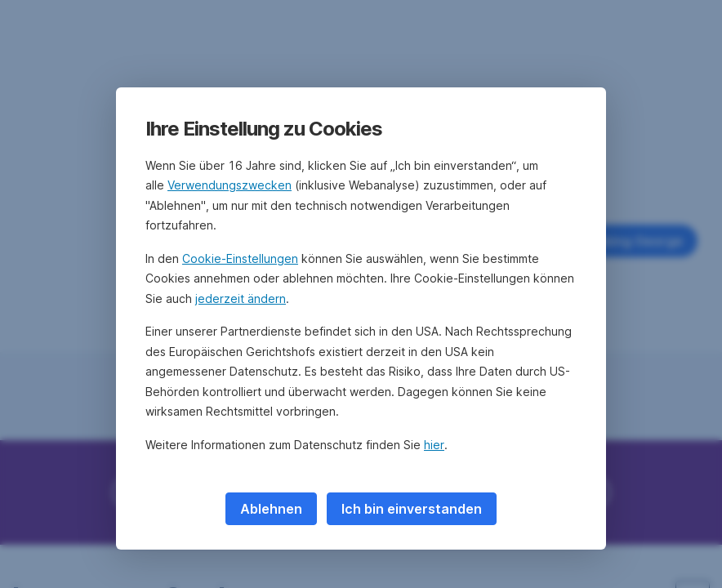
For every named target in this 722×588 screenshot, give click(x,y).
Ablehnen (271, 509)
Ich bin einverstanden (412, 509)
